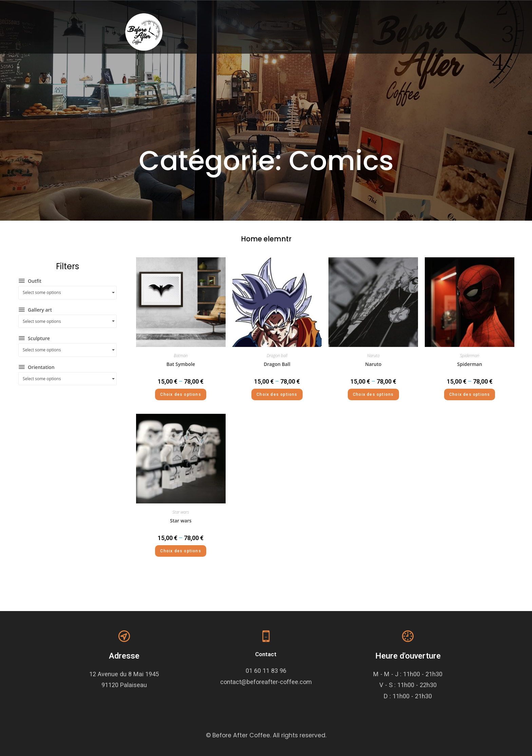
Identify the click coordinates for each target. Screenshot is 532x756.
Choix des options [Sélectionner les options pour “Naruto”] (373, 394)
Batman (181, 356)
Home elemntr (266, 239)
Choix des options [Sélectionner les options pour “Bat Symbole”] (180, 394)
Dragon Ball (277, 364)
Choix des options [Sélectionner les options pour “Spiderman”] (470, 394)
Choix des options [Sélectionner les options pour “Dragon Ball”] (277, 394)
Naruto (373, 356)
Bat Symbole (181, 364)
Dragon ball (277, 356)
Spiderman (470, 356)
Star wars (181, 512)
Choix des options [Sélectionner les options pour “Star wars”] (180, 551)
